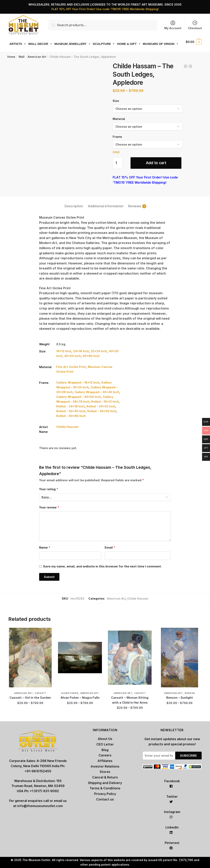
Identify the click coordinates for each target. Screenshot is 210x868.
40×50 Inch (73, 356)
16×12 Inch (64, 351)
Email (110, 547)
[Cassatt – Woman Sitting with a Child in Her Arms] (130, 658)
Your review (49, 507)
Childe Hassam (67, 427)
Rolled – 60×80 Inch (71, 416)
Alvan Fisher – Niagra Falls (80, 698)
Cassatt (41, 693)
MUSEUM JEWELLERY (73, 44)
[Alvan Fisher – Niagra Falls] (80, 658)
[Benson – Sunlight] (180, 658)
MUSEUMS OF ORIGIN (161, 44)
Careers (105, 755)
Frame (117, 137)
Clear (116, 152)
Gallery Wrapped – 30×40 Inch (97, 392)
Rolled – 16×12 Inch (105, 402)
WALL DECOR (40, 44)
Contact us (105, 799)
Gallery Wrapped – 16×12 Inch (78, 382)
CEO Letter (105, 744)
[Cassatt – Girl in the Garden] (30, 658)
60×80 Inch (91, 356)
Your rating (49, 489)
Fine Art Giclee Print (71, 367)
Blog (105, 750)
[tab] (74, 203)
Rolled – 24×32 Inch (101, 406)
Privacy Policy (105, 794)
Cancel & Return (105, 777)
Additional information (106, 206)
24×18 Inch (81, 351)
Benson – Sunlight (180, 698)
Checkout (195, 25)
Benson (190, 693)
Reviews (135, 206)
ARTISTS (18, 44)
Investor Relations (105, 766)
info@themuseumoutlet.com (40, 806)
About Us (105, 739)
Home (11, 57)
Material (119, 119)
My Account (173, 25)
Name (45, 547)
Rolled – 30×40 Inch (71, 411)
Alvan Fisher (70, 693)
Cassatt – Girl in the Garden (30, 698)
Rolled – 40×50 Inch (102, 411)
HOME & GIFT (129, 44)
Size (116, 101)
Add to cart (156, 163)
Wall (21, 57)
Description (74, 206)
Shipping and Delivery (105, 783)
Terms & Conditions (105, 788)
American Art (37, 57)
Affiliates (105, 761)
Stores (105, 772)
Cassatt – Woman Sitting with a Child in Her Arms (130, 700)
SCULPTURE (104, 44)
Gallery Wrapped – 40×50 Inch (79, 397)
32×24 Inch (99, 351)
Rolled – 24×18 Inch (70, 406)
